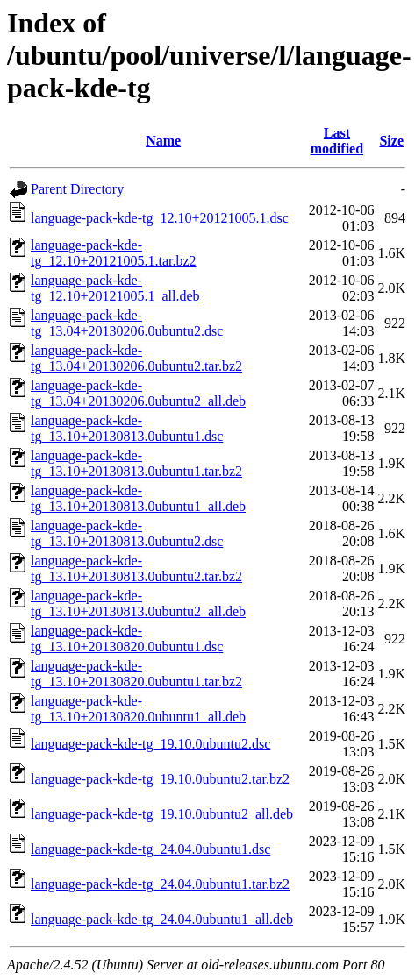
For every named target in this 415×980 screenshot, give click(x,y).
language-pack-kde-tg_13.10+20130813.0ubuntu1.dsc (127, 428)
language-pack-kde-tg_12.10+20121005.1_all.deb (115, 288)
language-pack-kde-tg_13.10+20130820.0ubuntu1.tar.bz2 (136, 674)
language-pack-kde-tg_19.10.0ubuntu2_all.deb (162, 814)
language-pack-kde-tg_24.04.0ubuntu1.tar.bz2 (160, 884)
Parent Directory (77, 189)
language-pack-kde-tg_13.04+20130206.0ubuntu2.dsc (127, 323)
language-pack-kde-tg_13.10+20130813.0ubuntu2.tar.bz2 (136, 568)
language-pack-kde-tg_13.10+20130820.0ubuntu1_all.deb (138, 709)
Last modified (337, 141)
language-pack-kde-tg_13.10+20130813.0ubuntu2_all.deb (138, 604)
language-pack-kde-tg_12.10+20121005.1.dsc (160, 218)
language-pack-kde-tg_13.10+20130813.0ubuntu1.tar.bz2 (136, 463)
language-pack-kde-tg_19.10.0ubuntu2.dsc (150, 744)
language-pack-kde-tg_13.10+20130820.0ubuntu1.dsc (127, 639)
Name (163, 141)
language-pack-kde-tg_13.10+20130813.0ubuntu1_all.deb (138, 498)
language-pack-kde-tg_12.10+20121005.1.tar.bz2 (114, 253)
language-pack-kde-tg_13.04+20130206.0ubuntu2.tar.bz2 (136, 358)
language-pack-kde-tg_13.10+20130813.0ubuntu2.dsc (127, 533)
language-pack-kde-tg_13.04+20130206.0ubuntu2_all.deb (138, 393)
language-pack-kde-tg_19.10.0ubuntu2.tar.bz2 (160, 779)
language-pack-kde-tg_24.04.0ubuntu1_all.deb (162, 919)
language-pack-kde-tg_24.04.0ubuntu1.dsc (150, 849)
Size (391, 141)
